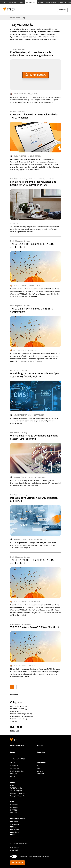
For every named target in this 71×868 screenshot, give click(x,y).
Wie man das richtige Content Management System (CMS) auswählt (34, 437)
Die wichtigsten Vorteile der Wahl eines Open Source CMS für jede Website (35, 375)
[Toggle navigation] (62, 10)
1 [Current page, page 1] (12, 687)
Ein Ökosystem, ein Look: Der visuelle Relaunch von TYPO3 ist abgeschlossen (31, 54)
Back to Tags (15, 694)
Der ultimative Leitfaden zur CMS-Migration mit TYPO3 (34, 499)
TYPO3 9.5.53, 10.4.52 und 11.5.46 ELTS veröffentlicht (32, 310)
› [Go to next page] (15, 687)
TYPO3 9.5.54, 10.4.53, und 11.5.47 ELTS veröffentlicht (32, 245)
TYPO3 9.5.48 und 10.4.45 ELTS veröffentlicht (35, 627)
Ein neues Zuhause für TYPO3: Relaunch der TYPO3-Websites (34, 116)
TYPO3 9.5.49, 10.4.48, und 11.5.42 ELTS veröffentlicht (32, 562)
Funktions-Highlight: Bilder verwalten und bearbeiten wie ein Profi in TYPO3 (33, 183)
